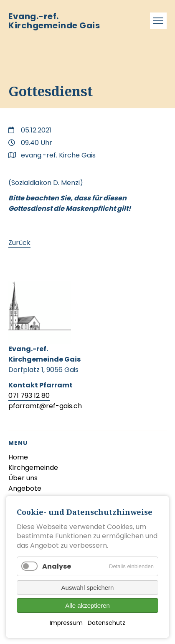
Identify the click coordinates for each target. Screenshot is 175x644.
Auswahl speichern (88, 588)
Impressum (66, 623)
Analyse (57, 566)
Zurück (19, 243)
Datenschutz (107, 623)
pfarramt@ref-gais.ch (45, 406)
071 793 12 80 (29, 396)
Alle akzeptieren (87, 605)
